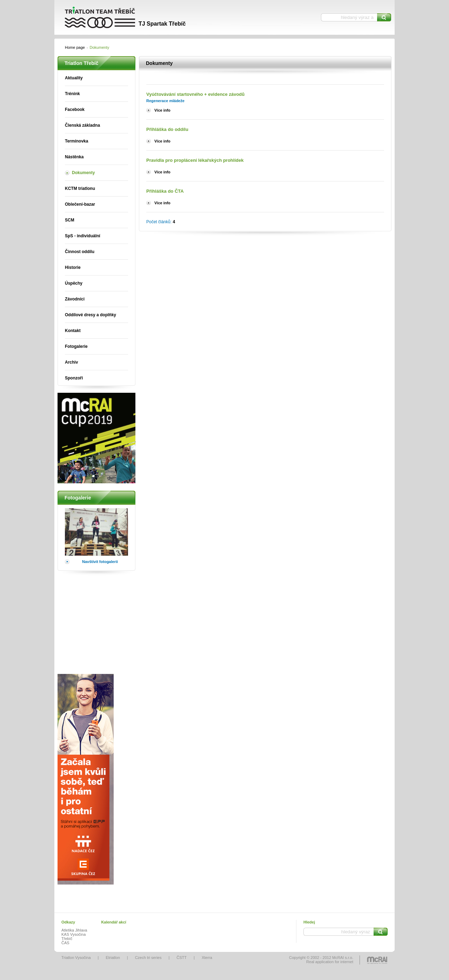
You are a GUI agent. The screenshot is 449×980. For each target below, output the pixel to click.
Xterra (207, 958)
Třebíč (67, 939)
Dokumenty (83, 173)
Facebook (75, 110)
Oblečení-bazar (80, 204)
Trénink (72, 94)
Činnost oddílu (80, 252)
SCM (70, 220)
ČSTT (182, 958)
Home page (75, 47)
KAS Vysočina (73, 934)
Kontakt (73, 331)
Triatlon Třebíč (119, 18)
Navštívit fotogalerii (100, 562)
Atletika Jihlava (74, 930)
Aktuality (74, 78)
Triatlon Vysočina (76, 958)
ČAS (65, 943)
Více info (162, 110)
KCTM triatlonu (80, 188)
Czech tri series (148, 958)
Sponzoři (74, 378)
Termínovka (76, 141)
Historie (73, 267)
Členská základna (82, 125)
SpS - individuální (83, 236)
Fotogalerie (76, 346)
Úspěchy (74, 283)
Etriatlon (113, 958)
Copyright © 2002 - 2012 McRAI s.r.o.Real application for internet (321, 960)
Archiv (71, 362)
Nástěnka (74, 157)
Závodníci (75, 299)
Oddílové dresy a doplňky (91, 315)
